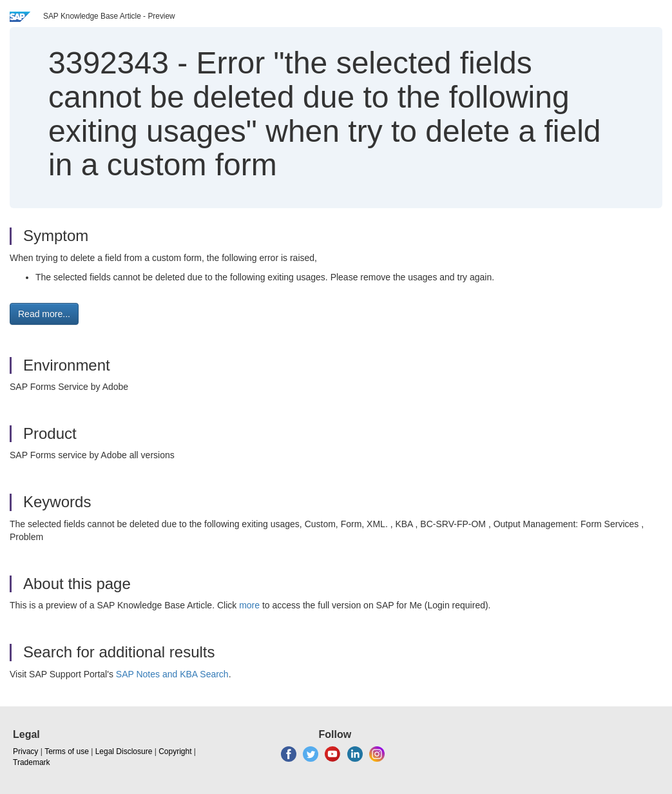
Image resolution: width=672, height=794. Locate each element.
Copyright (175, 751)
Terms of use (67, 751)
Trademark (32, 762)
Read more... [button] (44, 314)
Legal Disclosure (124, 751)
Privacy (25, 751)
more (249, 605)
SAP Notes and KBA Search (172, 674)
